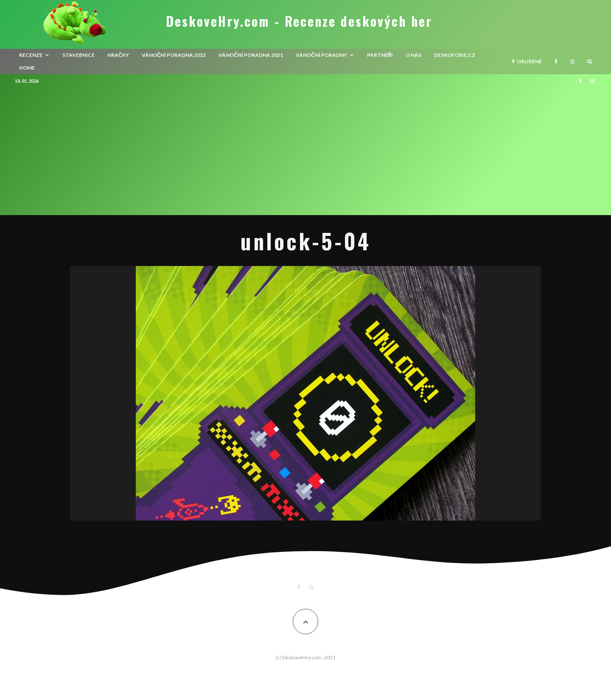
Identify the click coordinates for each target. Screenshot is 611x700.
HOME (27, 68)
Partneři (380, 55)
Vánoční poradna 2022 (174, 55)
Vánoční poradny (321, 55)
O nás (413, 55)
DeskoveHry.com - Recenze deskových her (299, 21)
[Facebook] (556, 62)
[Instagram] (572, 62)
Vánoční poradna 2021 (251, 55)
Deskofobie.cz (455, 55)
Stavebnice (78, 55)
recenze (31, 55)
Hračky (118, 55)
